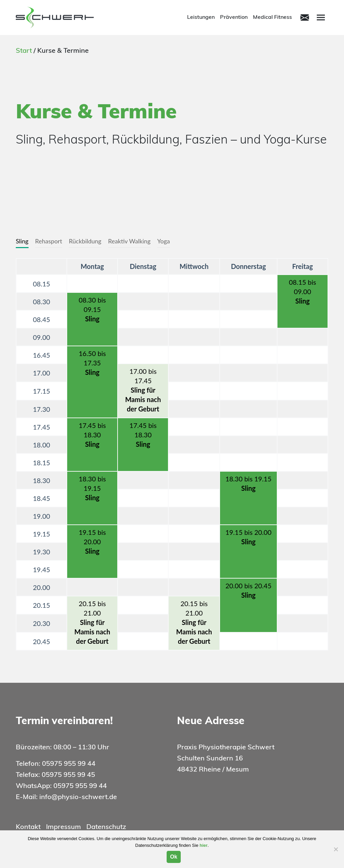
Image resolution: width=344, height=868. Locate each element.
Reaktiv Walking (129, 241)
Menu (322, 17)
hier (204, 845)
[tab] (22, 241)
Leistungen (201, 17)
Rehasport (49, 241)
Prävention (234, 17)
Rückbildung (85, 241)
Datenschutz (106, 827)
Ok (174, 857)
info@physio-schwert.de (78, 797)
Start (24, 51)
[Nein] (336, 849)
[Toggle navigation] (305, 17)
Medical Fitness (272, 17)
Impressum (63, 827)
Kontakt (28, 827)
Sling (22, 241)
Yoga (164, 241)
